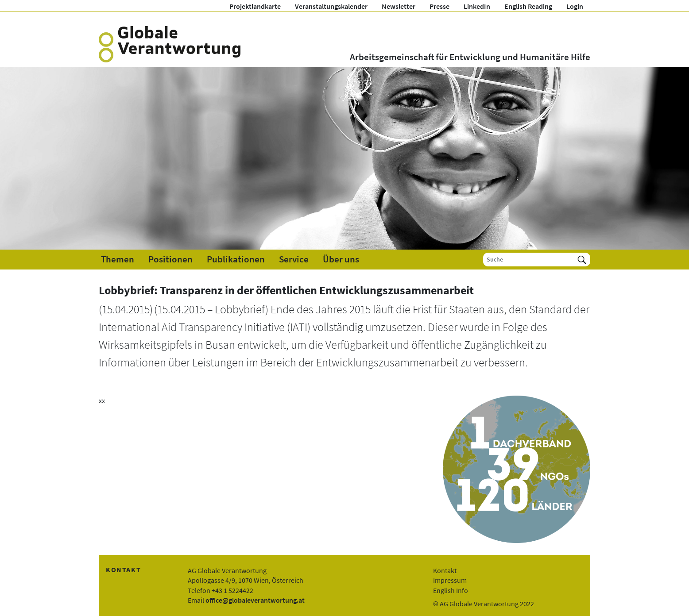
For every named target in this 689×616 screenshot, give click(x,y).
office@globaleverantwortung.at (255, 600)
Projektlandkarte (255, 6)
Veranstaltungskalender (331, 6)
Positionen (170, 259)
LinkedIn (477, 6)
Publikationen (236, 259)
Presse (439, 6)
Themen (118, 259)
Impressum (450, 580)
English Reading (528, 6)
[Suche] (528, 260)
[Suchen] (582, 260)
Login (575, 6)
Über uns (341, 259)
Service (294, 259)
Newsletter (399, 6)
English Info (451, 590)
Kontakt (445, 570)
